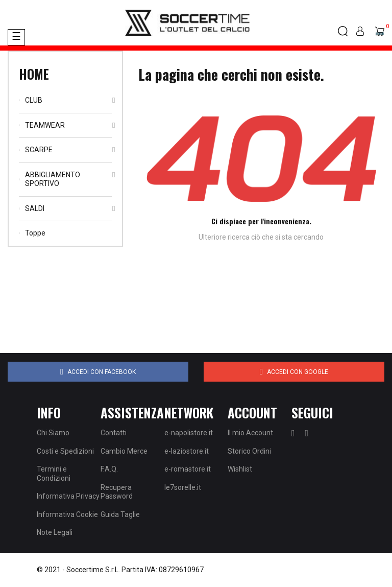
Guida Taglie (120, 514)
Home (34, 74)
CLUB (34, 100)
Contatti (114, 433)
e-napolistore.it (189, 433)
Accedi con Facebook (98, 372)
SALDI (35, 208)
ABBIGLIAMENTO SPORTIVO (53, 179)
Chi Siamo (53, 433)
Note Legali (55, 532)
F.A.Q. (109, 469)
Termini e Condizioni (54, 474)
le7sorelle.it (183, 487)
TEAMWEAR (45, 125)
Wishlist (240, 469)
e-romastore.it (188, 469)
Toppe (35, 233)
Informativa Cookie (67, 514)
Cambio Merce (124, 451)
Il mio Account (250, 433)
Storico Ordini (249, 451)
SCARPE (39, 150)
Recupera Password (117, 492)
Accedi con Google (294, 372)
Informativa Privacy (68, 496)
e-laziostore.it (187, 451)
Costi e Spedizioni (65, 451)
